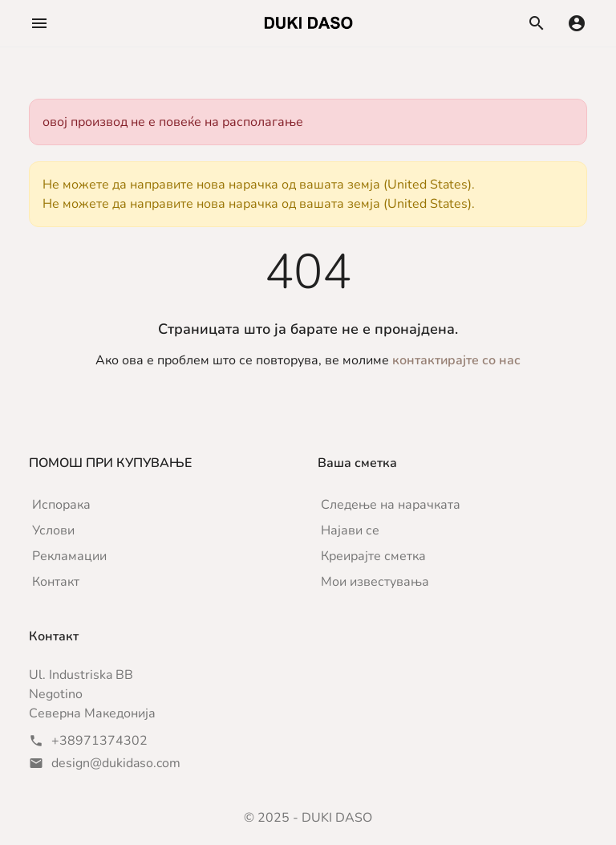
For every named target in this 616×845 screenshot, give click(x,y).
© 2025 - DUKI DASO (308, 818)
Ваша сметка (357, 463)
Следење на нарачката (391, 505)
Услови (53, 530)
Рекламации (69, 556)
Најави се (350, 530)
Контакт (56, 582)
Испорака (61, 505)
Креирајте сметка (373, 556)
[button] (39, 23)
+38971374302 (99, 741)
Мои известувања (375, 582)
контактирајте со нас (456, 360)
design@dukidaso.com (116, 763)
